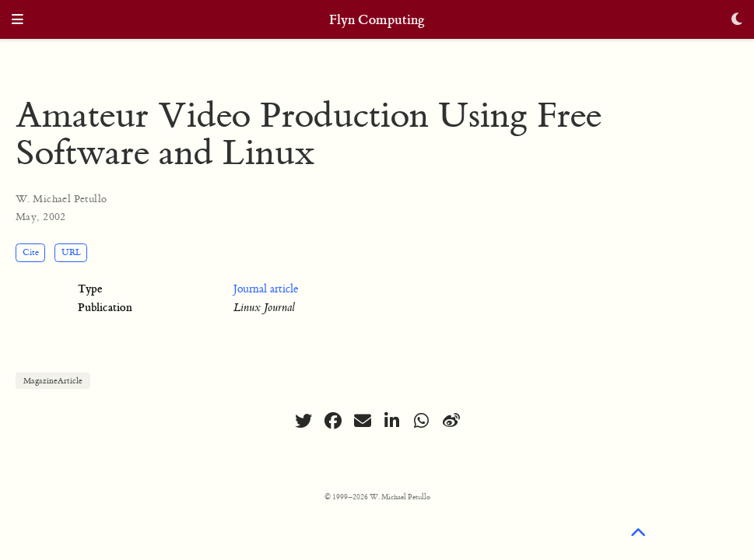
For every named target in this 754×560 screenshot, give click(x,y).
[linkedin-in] (392, 421)
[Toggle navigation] (18, 21)
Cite (31, 252)
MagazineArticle (53, 381)
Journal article (266, 289)
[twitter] (303, 421)
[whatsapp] (422, 421)
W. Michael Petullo (61, 199)
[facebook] (333, 421)
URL (71, 252)
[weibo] (451, 421)
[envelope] (363, 421)
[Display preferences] (737, 21)
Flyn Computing (377, 20)
